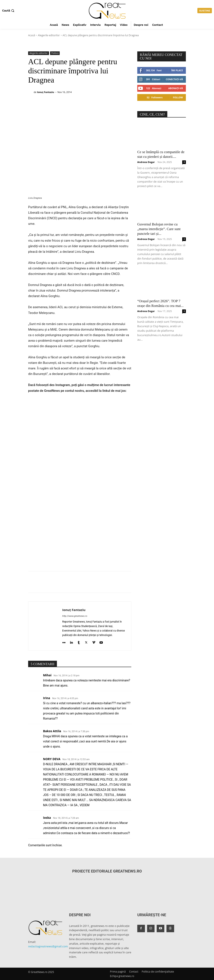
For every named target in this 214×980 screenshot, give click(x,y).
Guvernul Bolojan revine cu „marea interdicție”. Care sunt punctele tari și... (159, 229)
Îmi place (177, 70)
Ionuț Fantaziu (46, 92)
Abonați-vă (176, 88)
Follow (178, 97)
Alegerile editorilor (49, 35)
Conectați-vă (174, 79)
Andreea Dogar (146, 162)
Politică (55, 53)
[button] (9, 11)
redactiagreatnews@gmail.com (48, 946)
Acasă (32, 35)
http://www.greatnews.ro (75, 616)
